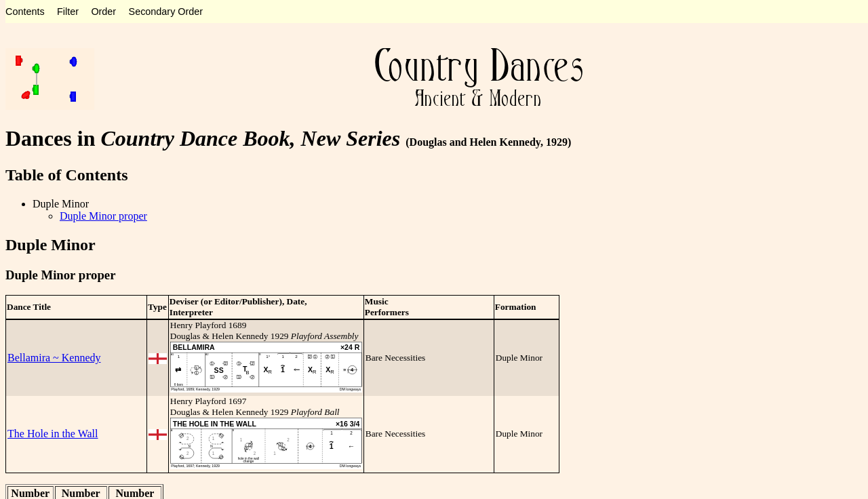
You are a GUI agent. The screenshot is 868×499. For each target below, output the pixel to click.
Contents (25, 12)
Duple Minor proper (103, 216)
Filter (68, 12)
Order (103, 12)
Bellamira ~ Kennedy (54, 358)
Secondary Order (166, 12)
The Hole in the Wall (53, 434)
